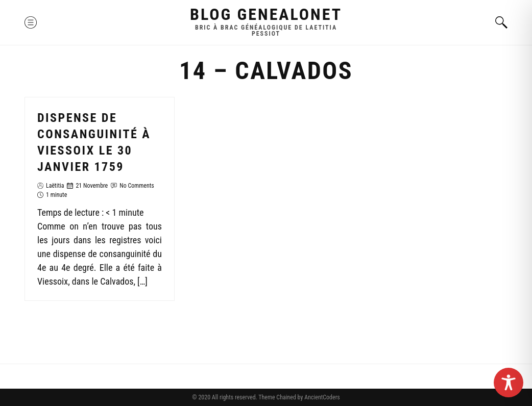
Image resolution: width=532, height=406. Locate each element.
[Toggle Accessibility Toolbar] (509, 383)
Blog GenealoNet (266, 14)
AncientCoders (321, 397)
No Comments (137, 186)
